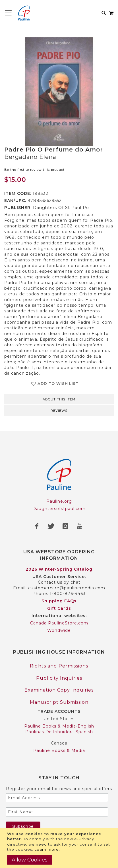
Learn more (47, 849)
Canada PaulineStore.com (59, 623)
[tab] (59, 399)
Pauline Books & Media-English (59, 726)
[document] (60, 848)
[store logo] (24, 13)
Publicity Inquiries (59, 678)
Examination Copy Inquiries (59, 690)
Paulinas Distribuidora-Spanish (59, 732)
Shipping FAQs (59, 601)
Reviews (59, 411)
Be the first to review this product (34, 170)
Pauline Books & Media (59, 750)
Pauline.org (59, 501)
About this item (59, 399)
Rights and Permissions (59, 666)
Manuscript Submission (59, 702)
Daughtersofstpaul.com (59, 509)
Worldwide (59, 630)
